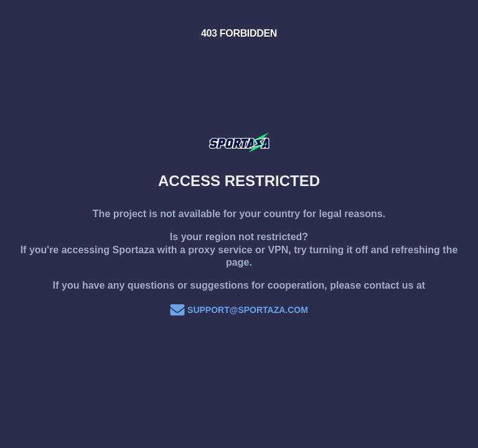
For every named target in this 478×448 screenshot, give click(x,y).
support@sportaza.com (239, 310)
